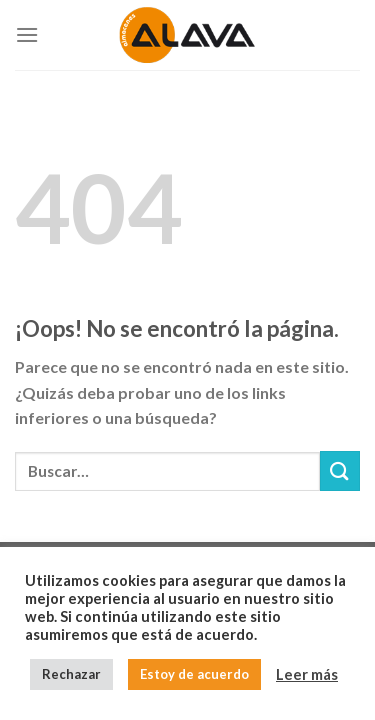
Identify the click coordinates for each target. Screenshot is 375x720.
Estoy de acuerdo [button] (194, 674)
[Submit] (340, 470)
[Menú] (27, 34)
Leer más (307, 674)
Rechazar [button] (71, 674)
